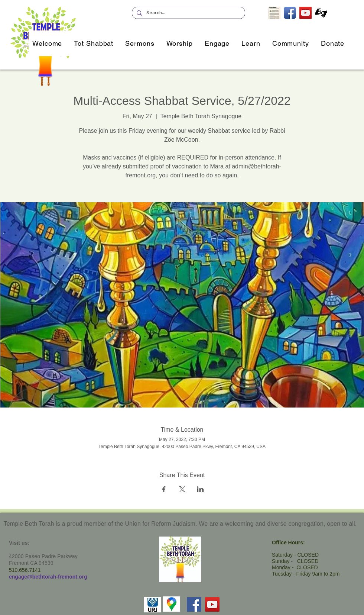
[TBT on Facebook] (290, 13)
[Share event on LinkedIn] (200, 489)
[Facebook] (194, 604)
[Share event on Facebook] (164, 489)
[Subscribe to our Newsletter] (274, 13)
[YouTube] (212, 604)
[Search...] (188, 13)
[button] (217, 43)
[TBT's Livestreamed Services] (305, 13)
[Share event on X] (182, 489)
